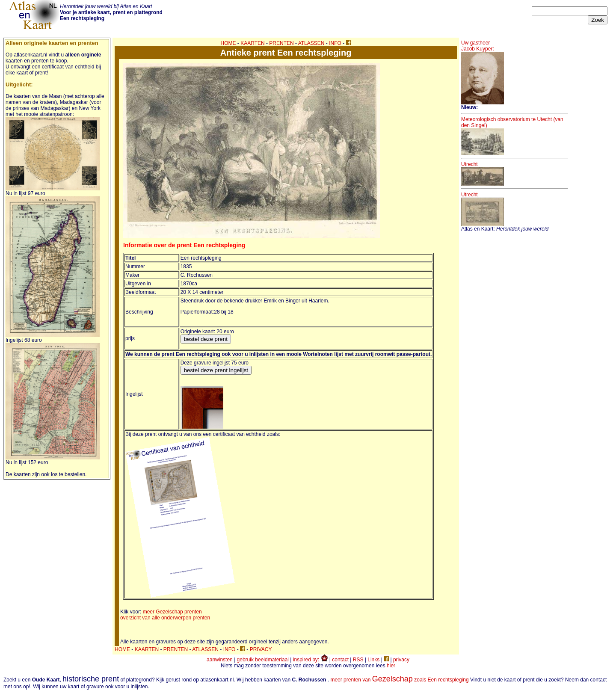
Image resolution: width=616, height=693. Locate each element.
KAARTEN (252, 43)
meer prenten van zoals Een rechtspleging (399, 680)
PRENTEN (281, 43)
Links (373, 660)
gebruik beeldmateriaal (263, 660)
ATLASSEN (311, 43)
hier (391, 666)
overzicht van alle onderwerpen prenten (165, 618)
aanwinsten (220, 660)
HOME (228, 43)
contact (340, 660)
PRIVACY (261, 649)
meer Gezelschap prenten (172, 612)
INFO (335, 43)
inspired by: (311, 660)
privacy (401, 660)
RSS (358, 660)
